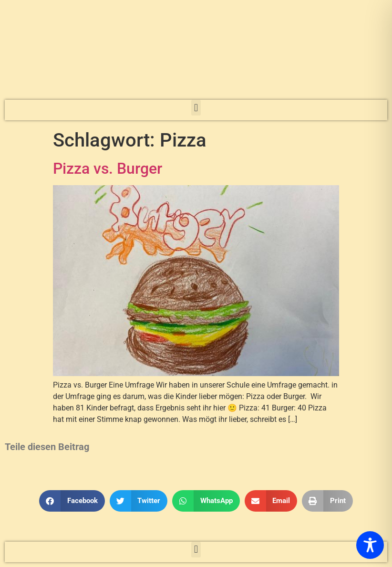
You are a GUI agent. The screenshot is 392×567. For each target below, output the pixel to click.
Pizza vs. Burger (108, 168)
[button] (196, 108)
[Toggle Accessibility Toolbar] (370, 545)
